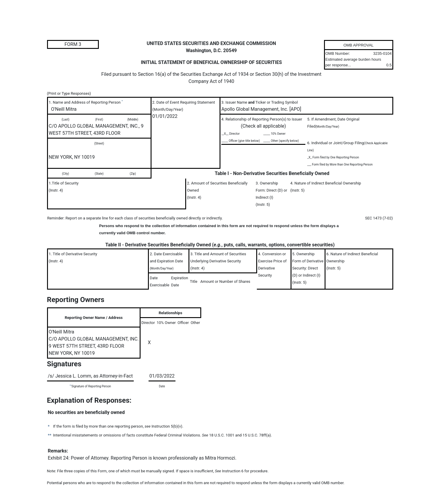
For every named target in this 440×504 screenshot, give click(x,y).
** (70, 385)
